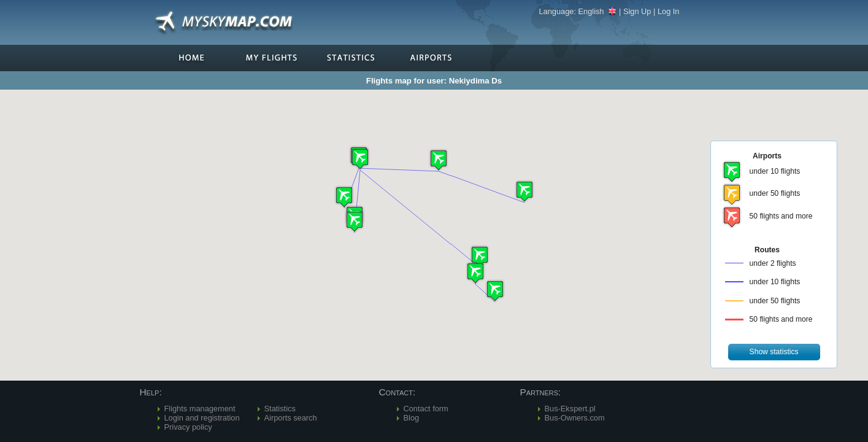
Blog (412, 418)
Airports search (291, 418)
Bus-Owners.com (575, 418)
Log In (669, 11)
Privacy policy (188, 427)
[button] (439, 160)
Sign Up (637, 11)
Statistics (280, 409)
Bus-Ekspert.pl (570, 409)
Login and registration (202, 418)
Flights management (200, 409)
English (598, 11)
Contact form (426, 409)
